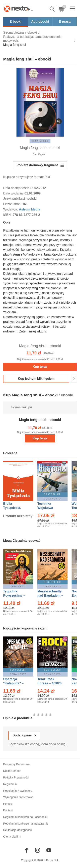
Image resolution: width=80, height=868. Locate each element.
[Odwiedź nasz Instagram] (38, 850)
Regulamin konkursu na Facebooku (25, 817)
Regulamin (10, 784)
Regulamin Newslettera (18, 791)
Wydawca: (11, 209)
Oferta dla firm (12, 837)
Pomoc (8, 804)
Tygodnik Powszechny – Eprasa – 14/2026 (16, 596)
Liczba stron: (13, 204)
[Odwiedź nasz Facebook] (26, 850)
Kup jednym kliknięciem (36, 379)
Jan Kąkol (39, 154)
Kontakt (8, 810)
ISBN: (8, 215)
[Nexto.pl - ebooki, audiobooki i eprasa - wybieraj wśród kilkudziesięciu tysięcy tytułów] (18, 9)
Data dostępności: (17, 188)
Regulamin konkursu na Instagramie (26, 824)
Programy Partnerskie (17, 764)
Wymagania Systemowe (18, 797)
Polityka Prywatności (16, 777)
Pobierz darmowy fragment (37, 165)
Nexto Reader (12, 771)
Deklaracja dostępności (18, 830)
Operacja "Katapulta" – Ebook (13, 683)
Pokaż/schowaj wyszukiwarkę (52, 9)
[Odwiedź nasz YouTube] (49, 850)
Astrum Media (30, 209)
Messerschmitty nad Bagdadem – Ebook (50, 596)
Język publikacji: (15, 199)
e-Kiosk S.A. (51, 860)
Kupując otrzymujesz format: (24, 177)
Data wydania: (14, 193)
